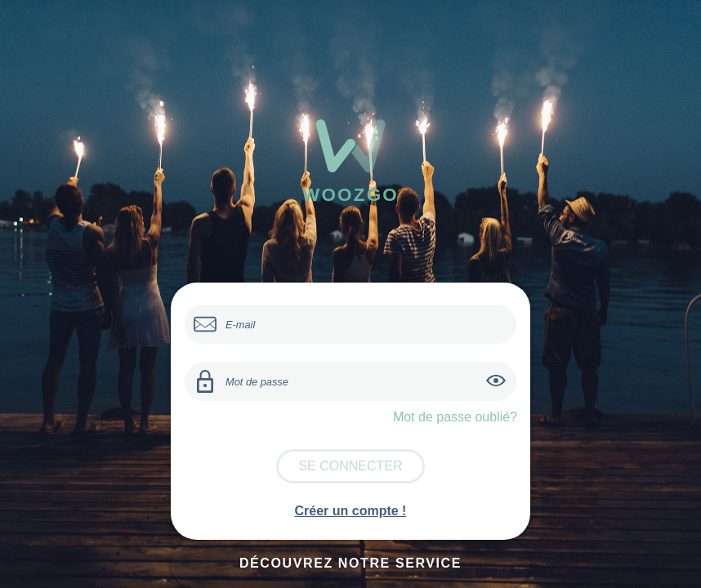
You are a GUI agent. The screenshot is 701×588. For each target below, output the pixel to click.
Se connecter (350, 466)
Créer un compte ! (351, 511)
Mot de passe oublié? (455, 417)
